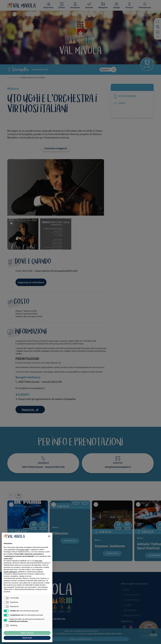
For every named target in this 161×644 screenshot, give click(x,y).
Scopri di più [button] (27, 638)
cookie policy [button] (8, 558)
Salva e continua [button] (27, 633)
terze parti (39, 561)
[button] (49, 536)
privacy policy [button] (24, 550)
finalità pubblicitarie (10, 572)
